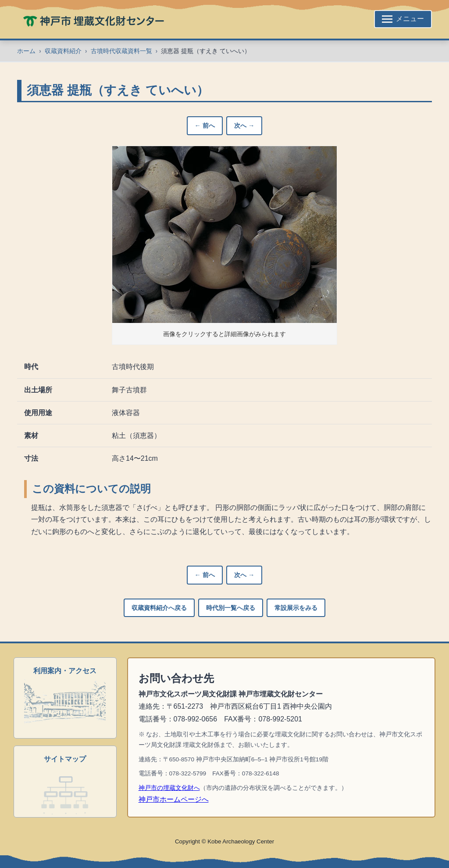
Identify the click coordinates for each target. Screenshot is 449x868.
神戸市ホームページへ (174, 799)
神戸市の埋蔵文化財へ (169, 788)
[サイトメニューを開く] (403, 19)
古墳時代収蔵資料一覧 (121, 51)
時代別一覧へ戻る (231, 608)
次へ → (244, 126)
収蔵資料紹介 (63, 51)
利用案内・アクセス (65, 671)
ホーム (26, 51)
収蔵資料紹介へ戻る (159, 608)
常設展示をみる (296, 608)
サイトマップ (65, 759)
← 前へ (205, 126)
